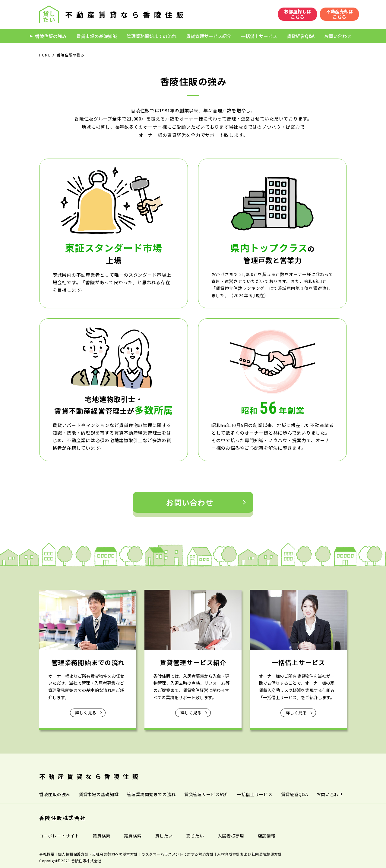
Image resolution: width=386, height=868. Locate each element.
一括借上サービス (257, 36)
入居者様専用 (231, 836)
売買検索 (133, 836)
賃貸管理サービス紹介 (206, 36)
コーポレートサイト (59, 836)
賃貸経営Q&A (298, 36)
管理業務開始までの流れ (149, 36)
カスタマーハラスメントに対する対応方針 (177, 854)
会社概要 (47, 854)
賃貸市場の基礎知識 (94, 36)
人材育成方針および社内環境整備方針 (249, 854)
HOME (45, 55)
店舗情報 (267, 836)
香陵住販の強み (48, 36)
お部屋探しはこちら (298, 14)
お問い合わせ (335, 36)
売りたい (195, 836)
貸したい (164, 836)
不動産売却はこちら (340, 14)
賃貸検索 (101, 836)
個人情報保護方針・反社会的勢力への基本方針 (98, 854)
